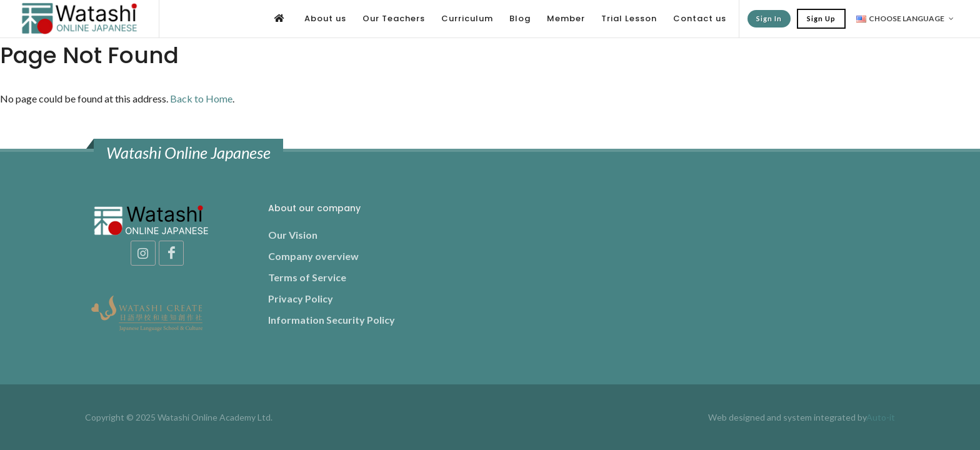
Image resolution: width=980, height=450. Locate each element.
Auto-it (881, 417)
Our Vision (293, 235)
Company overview (313, 256)
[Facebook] (171, 253)
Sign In (769, 18)
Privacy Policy (301, 298)
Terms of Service (307, 277)
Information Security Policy (332, 320)
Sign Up (821, 18)
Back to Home (201, 98)
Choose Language (905, 19)
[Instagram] (143, 253)
